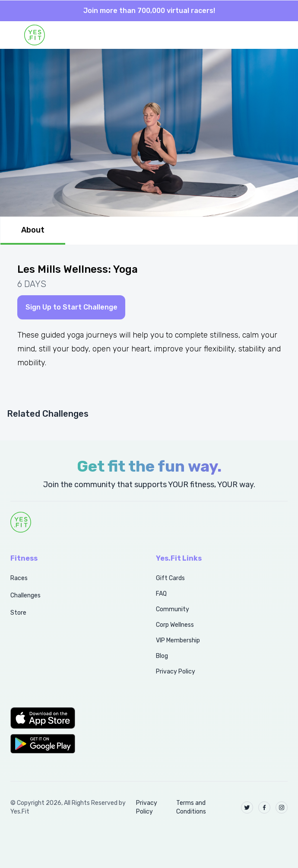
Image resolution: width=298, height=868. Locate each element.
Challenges (25, 595)
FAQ (161, 594)
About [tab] (33, 230)
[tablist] (149, 231)
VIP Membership (178, 640)
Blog (162, 656)
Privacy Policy (176, 672)
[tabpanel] (149, 343)
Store (18, 613)
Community (173, 609)
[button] (74, 718)
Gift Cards (170, 578)
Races (19, 578)
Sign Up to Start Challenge (71, 307)
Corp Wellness (175, 625)
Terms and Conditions (191, 807)
